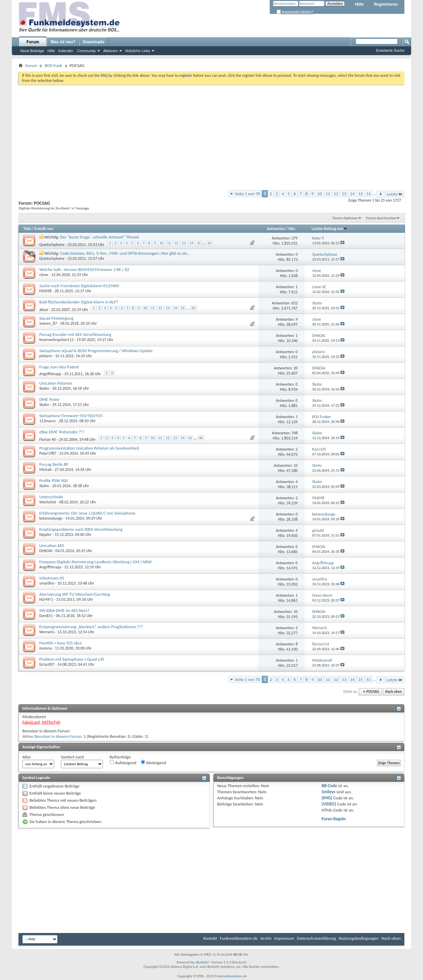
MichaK (45, 470)
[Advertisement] (211, 135)
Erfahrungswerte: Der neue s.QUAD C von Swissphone (87, 513)
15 (361, 194)
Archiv (266, 938)
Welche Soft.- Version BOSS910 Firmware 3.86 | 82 (84, 269)
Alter (27, 757)
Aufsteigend (123, 762)
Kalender (66, 51)
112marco (48, 421)
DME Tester (49, 399)
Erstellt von (44, 229)
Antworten (276, 229)
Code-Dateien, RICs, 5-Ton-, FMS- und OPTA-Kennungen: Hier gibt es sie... (125, 253)
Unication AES (52, 545)
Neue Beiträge (32, 51)
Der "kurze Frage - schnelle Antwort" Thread (99, 237)
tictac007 (47, 664)
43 (193, 308)
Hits (292, 229)
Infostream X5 (52, 578)
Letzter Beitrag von (330, 229)
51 (369, 194)
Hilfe (359, 4)
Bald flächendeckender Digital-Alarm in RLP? (79, 302)
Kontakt (210, 938)
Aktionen (110, 51)
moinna (46, 648)
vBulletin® (203, 962)
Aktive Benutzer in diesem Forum (52, 736)
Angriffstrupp (50, 374)
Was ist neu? (63, 42)
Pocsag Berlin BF (54, 464)
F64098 (45, 291)
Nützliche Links (138, 51)
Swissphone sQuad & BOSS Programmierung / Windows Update (96, 351)
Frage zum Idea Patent (59, 367)
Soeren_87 (48, 323)
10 (320, 194)
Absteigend (153, 762)
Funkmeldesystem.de (239, 938)
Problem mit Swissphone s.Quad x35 (72, 659)
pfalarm (46, 356)
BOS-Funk (53, 65)
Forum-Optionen (345, 218)
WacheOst (48, 502)
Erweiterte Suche (390, 50)
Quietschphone (52, 245)
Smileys (328, 792)
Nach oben (393, 692)
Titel (27, 229)
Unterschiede (51, 497)
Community (86, 51)
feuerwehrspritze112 (56, 340)
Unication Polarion (56, 383)
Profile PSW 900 (53, 481)
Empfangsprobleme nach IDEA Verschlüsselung (81, 529)
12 (336, 194)
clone (44, 275)
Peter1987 (48, 453)
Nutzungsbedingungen (359, 938)
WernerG (47, 632)
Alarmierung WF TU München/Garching (75, 594)
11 (328, 194)
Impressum (284, 938)
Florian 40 (47, 439)
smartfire (47, 583)
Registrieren (386, 4)
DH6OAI (46, 551)
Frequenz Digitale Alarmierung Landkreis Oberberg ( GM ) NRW (95, 562)
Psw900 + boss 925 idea (60, 643)
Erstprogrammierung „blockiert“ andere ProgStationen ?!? (91, 627)
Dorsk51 (46, 616)
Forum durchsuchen (381, 218)
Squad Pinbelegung (56, 318)
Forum (33, 42)
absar (44, 310)
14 (352, 194)
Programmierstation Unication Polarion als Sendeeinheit (89, 448)
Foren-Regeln (333, 819)
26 (209, 243)
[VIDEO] (329, 804)
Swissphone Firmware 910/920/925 (71, 416)
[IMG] (327, 798)
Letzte (395, 194)
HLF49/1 (46, 599)
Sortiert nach (72, 757)
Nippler (45, 534)
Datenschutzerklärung (316, 938)
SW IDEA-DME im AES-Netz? (64, 610)
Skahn (44, 388)
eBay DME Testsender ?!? (62, 432)
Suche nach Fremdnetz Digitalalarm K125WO (79, 286)
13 (344, 194)
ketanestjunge (51, 518)
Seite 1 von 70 (247, 194)
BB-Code (329, 786)
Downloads (94, 42)
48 (201, 438)
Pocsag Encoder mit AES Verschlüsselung (75, 334)
